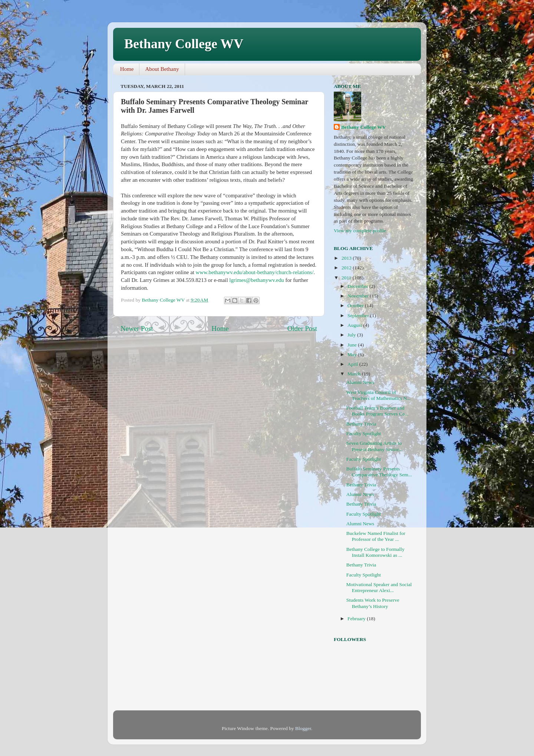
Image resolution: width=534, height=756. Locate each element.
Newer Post (137, 328)
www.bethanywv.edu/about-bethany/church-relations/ (255, 272)
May (353, 354)
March (355, 374)
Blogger (303, 728)
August (355, 325)
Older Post (302, 328)
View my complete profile (360, 231)
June (353, 345)
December (358, 286)
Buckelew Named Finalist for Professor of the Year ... (376, 536)
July (352, 335)
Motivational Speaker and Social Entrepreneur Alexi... (379, 587)
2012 (347, 268)
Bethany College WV (184, 44)
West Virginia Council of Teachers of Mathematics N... (379, 395)
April (353, 364)
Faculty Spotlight (364, 433)
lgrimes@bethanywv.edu (257, 280)
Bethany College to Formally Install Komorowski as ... (375, 552)
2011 (347, 278)
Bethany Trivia (361, 424)
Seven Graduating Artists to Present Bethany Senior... (374, 446)
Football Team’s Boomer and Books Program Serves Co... (378, 411)
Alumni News (360, 382)
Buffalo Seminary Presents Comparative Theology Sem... (379, 472)
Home (127, 69)
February (357, 619)
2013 (347, 258)
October (356, 305)
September (359, 315)
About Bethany (162, 69)
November (359, 296)
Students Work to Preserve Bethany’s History (373, 603)
